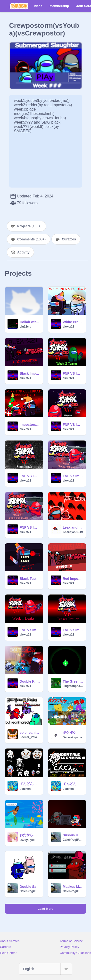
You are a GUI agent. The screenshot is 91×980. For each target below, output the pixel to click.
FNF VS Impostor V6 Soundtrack (30, 476)
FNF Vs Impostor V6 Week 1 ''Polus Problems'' (73, 476)
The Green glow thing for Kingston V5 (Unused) (73, 681)
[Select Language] (46, 969)
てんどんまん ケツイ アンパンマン (73, 784)
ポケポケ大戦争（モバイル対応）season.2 (73, 732)
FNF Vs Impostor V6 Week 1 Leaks (30, 630)
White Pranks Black (73, 322)
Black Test (28, 579)
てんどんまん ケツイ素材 (30, 784)
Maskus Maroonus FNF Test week (73, 887)
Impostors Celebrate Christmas (30, 425)
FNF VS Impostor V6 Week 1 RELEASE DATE (30, 527)
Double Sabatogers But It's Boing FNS (30, 887)
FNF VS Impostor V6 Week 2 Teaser (73, 373)
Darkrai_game (72, 737)
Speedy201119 (73, 532)
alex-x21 (69, 327)
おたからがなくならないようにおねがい (30, 835)
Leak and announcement (73, 527)
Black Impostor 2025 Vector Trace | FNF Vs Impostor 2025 (30, 373)
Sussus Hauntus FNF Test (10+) (73, 835)
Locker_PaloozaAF (30, 737)
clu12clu (25, 327)
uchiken (25, 789)
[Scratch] (19, 6)
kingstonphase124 (73, 686)
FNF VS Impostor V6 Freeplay (73, 425)
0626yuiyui (27, 840)
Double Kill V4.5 (30, 681)
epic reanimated (30, 733)
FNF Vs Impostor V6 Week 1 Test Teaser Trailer (73, 630)
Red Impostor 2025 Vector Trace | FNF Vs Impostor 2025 (73, 579)
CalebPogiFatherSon (73, 840)
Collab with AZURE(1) (30, 322)
